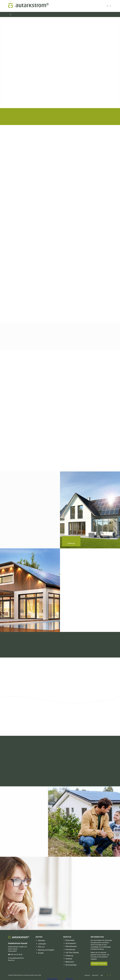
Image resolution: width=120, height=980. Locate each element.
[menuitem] (11, 14)
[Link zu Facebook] (110, 6)
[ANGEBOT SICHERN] (99, 964)
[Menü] (11, 14)
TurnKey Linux (69, 979)
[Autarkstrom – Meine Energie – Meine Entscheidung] (60, 6)
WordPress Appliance (53, 979)
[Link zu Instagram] (107, 6)
